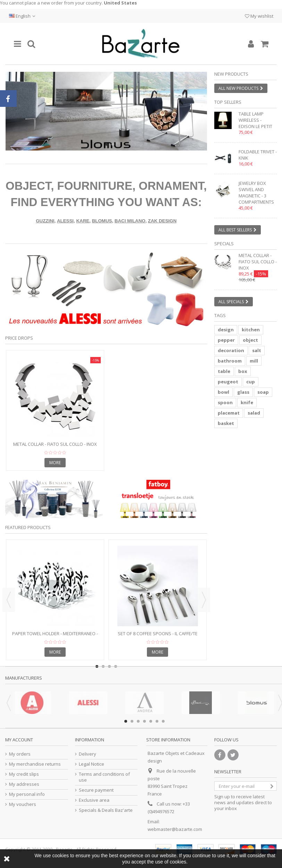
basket (226, 423)
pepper (226, 340)
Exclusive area (94, 800)
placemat (229, 413)
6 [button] (157, 721)
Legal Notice (92, 764)
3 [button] (138, 721)
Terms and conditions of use (104, 777)
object (250, 340)
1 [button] (107, 144)
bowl (223, 392)
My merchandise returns (35, 764)
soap (263, 392)
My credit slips (24, 774)
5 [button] (151, 721)
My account (19, 740)
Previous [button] (9, 600)
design (226, 330)
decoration (231, 350)
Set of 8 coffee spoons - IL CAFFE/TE (158, 633)
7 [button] (163, 721)
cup (251, 382)
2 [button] (113, 144)
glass (243, 392)
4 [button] (144, 721)
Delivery (88, 754)
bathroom (230, 361)
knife (247, 402)
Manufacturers (24, 678)
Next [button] (204, 600)
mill (254, 361)
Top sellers (228, 102)
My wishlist (259, 16)
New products (231, 74)
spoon (225, 402)
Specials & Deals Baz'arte (106, 810)
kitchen (251, 330)
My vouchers (23, 804)
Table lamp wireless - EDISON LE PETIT (255, 120)
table (224, 371)
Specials (224, 244)
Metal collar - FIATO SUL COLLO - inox (55, 444)
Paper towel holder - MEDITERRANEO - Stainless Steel (55, 636)
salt (257, 350)
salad (254, 413)
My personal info (27, 794)
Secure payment (96, 790)
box (243, 371)
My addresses (24, 784)
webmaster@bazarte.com (175, 829)
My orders (20, 754)
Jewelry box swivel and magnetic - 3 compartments (256, 193)
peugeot (228, 382)
